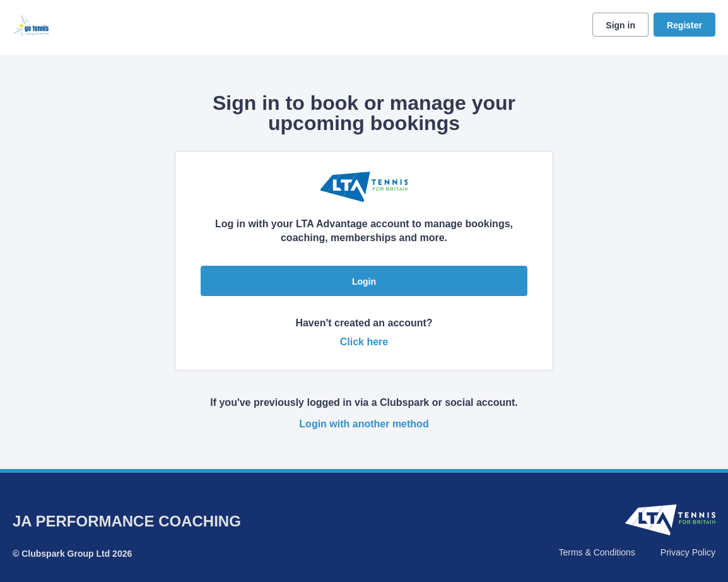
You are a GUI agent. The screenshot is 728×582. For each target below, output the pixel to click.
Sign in (620, 25)
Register (684, 25)
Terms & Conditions (596, 552)
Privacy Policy (688, 552)
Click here (364, 342)
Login (364, 282)
